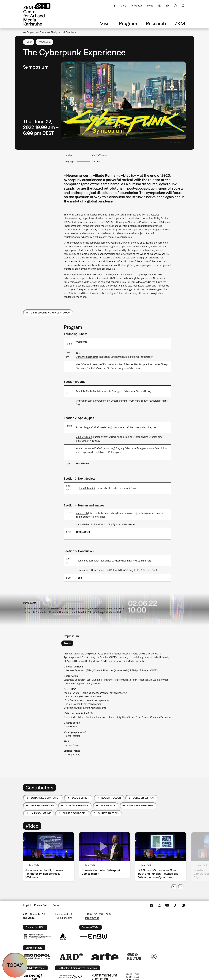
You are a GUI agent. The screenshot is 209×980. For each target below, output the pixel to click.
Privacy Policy (42, 905)
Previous (174, 887)
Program (128, 23)
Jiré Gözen (82, 364)
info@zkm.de (92, 918)
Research (156, 23)
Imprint (27, 905)
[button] (124, 100)
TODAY (15, 965)
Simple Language (159, 6)
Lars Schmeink (87, 488)
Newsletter (137, 6)
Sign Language (167, 6)
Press (150, 6)
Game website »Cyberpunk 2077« (50, 313)
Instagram (159, 905)
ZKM (180, 23)
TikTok (175, 905)
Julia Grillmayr (84, 437)
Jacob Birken (83, 524)
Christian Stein (84, 401)
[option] (49, 857)
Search (183, 6)
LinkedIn (183, 905)
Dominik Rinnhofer (86, 391)
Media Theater (100, 155)
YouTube (167, 905)
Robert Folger (83, 427)
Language (175, 6)
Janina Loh (82, 513)
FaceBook (151, 905)
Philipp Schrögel (96, 612)
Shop (123, 6)
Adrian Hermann (85, 448)
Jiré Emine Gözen (42, 806)
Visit (105, 23)
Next (181, 887)
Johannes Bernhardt (87, 357)
